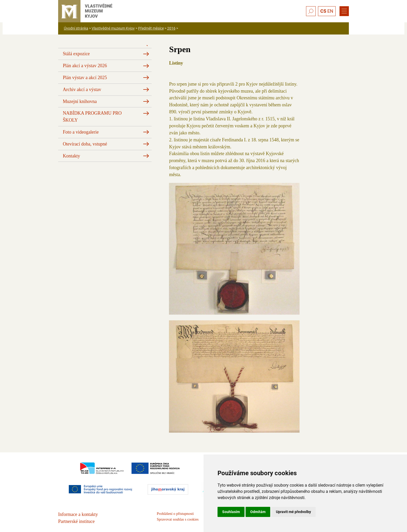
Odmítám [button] (258, 512)
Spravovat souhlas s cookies (178, 519)
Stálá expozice (76, 54)
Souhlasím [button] (231, 512)
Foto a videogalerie (81, 132)
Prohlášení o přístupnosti (175, 514)
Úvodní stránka (76, 28)
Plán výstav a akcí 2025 (85, 78)
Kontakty (72, 156)
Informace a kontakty (78, 514)
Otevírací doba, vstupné (85, 144)
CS (323, 11)
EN (330, 11)
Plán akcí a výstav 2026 (85, 66)
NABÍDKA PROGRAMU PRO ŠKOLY (92, 117)
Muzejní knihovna (80, 101)
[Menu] (344, 11)
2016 (171, 28)
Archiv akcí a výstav (82, 89)
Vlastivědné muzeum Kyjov (113, 28)
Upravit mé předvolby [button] (293, 512)
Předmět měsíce (151, 28)
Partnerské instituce (76, 521)
